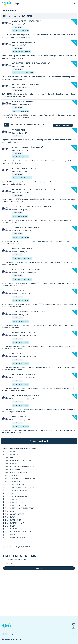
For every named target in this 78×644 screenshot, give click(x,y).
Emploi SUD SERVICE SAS (14, 481)
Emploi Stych (10, 458)
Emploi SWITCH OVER (13, 520)
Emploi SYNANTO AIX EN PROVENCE (18, 532)
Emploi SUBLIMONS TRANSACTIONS (18, 461)
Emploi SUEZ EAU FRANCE (15, 484)
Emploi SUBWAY (11, 464)
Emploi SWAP (10, 517)
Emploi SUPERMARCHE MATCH (16, 505)
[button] (75, 3)
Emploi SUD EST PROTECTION (16, 473)
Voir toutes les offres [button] (39, 441)
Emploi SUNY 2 (10, 493)
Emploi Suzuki (10, 511)
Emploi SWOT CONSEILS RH (15, 523)
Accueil (6, 547)
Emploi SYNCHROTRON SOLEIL (16, 538)
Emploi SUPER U (11, 499)
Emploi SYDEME (11, 526)
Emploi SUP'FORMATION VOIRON (17, 496)
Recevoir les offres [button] (63, 125)
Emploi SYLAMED (11, 529)
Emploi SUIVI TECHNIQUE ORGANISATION (20, 487)
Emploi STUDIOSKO (12, 455)
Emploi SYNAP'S (11, 535)
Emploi (12, 547)
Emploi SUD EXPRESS (13, 476)
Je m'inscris (39, 568)
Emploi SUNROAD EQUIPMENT (16, 490)
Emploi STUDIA (10, 452)
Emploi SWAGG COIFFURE (14, 514)
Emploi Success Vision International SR (19, 467)
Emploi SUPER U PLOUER (14, 502)
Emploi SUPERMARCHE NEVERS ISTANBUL (20, 508)
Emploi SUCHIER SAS (12, 470)
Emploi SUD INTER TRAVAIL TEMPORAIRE (20, 479)
